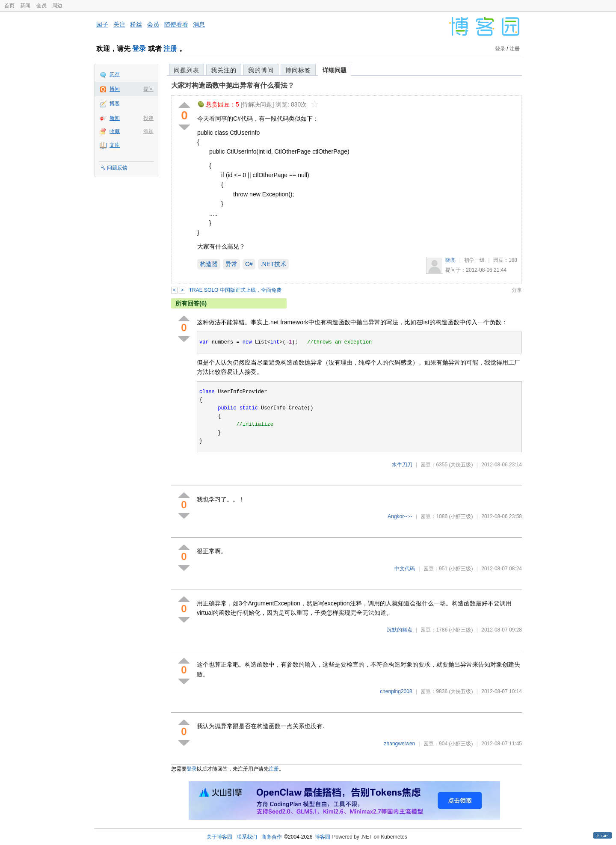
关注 (119, 24)
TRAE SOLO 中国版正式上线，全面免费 (235, 290)
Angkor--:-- (400, 516)
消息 (199, 24)
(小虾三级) (461, 516)
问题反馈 (117, 168)
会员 (41, 6)
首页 (9, 6)
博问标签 (298, 70)
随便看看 (176, 24)
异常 (231, 264)
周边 (57, 6)
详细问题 (335, 70)
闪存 (115, 74)
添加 (148, 131)
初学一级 (474, 260)
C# (249, 264)
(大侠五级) (461, 465)
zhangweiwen (400, 744)
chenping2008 (396, 691)
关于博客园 (219, 837)
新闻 (25, 6)
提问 (148, 89)
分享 (517, 290)
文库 (115, 145)
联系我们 (247, 837)
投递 (148, 118)
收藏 (115, 131)
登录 (139, 49)
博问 (115, 89)
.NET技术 (273, 264)
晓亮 (450, 260)
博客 (115, 104)
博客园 (323, 837)
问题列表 (187, 70)
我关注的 (224, 70)
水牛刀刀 (402, 465)
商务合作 (272, 837)
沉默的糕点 (400, 630)
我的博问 (261, 70)
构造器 (209, 264)
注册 (170, 49)
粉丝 (136, 24)
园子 (102, 24)
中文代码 (405, 569)
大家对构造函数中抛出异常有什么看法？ (233, 85)
